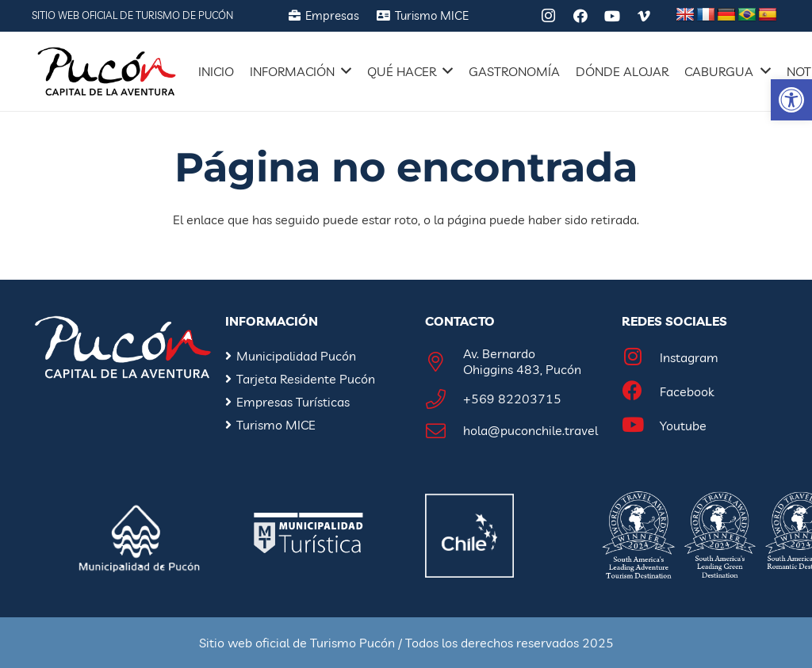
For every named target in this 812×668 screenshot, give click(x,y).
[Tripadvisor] (517, 16)
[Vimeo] (644, 16)
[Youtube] (641, 426)
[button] (791, 100)
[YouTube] (612, 16)
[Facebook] (580, 16)
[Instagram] (549, 16)
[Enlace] (107, 71)
